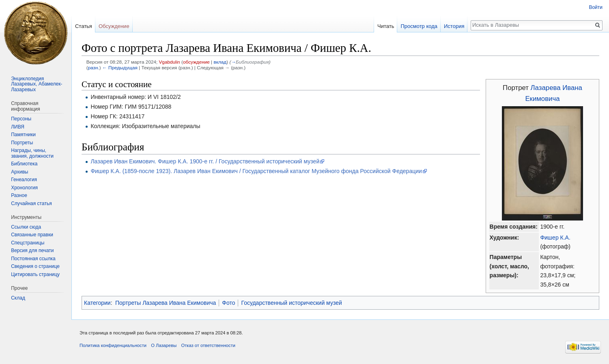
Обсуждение (114, 26)
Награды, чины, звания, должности (32, 153)
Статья (84, 26)
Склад (18, 298)
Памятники (23, 135)
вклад (220, 62)
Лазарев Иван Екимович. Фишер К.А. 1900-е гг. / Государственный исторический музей (205, 161)
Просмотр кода (419, 26)
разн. (94, 67)
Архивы (19, 172)
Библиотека (24, 164)
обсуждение (196, 62)
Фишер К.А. (555, 238)
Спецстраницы (28, 243)
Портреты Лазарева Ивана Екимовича (166, 303)
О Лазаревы (164, 345)
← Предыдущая (120, 67)
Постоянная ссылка (33, 259)
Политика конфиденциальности (113, 345)
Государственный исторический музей (291, 303)
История (454, 26)
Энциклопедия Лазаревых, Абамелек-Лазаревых (37, 84)
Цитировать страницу (35, 274)
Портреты (22, 143)
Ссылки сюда (26, 227)
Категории (97, 303)
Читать (386, 26)
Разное (19, 195)
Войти (596, 7)
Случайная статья (31, 203)
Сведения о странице (35, 266)
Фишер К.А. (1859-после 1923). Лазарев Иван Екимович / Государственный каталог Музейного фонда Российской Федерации (256, 171)
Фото (228, 303)
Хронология (24, 188)
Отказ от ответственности (208, 345)
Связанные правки (32, 235)
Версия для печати (32, 251)
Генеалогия (24, 180)
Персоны (21, 119)
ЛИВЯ (18, 127)
